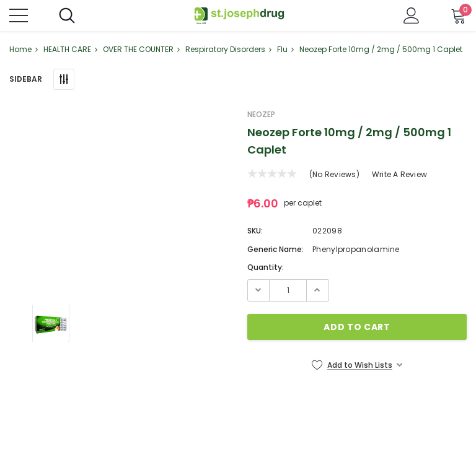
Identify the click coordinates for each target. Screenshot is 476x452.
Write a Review (399, 174)
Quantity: (266, 267)
